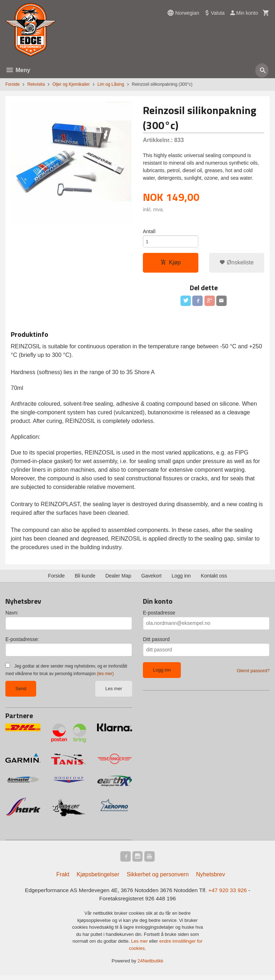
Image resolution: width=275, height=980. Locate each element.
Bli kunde (85, 579)
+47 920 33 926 (231, 894)
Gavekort (151, 579)
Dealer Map (118, 579)
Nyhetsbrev (211, 879)
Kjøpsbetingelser (98, 879)
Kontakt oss (214, 579)
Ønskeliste (237, 264)
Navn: (12, 616)
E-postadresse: (22, 642)
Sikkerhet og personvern (158, 879)
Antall (149, 232)
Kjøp (171, 264)
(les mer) (105, 677)
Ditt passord (156, 642)
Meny (18, 70)
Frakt (63, 879)
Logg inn (181, 579)
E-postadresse (159, 616)
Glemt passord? (253, 673)
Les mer (114, 691)
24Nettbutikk (150, 966)
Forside (13, 84)
